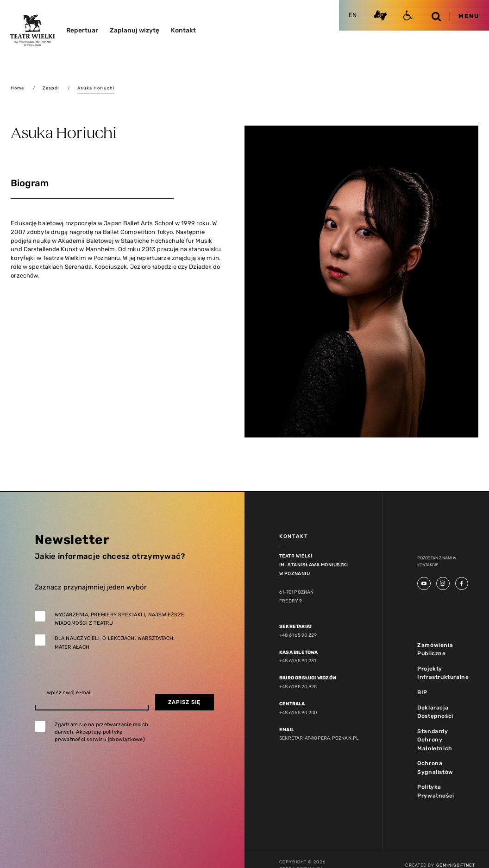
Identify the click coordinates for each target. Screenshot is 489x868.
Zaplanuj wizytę (135, 30)
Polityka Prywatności (436, 791)
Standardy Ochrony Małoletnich (435, 740)
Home (17, 88)
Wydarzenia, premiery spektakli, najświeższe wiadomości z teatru (120, 619)
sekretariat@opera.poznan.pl (319, 738)
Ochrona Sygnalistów (435, 768)
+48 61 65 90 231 (298, 661)
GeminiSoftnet (456, 865)
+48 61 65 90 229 (298, 635)
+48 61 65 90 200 (298, 713)
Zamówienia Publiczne (435, 649)
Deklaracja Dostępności (435, 712)
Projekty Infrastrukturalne (443, 673)
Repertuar (82, 30)
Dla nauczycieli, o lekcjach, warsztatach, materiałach (115, 643)
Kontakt (183, 30)
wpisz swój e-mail (69, 693)
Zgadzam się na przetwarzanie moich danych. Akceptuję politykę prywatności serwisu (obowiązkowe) (102, 732)
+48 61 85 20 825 (298, 687)
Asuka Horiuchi (96, 88)
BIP (422, 692)
